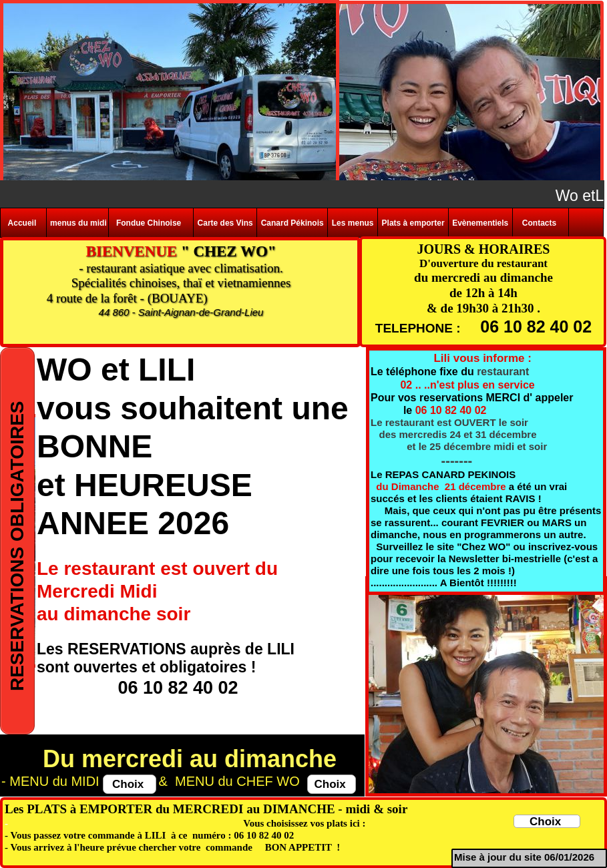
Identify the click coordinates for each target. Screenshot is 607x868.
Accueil (23, 223)
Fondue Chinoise (151, 223)
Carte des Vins (225, 223)
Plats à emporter (413, 223)
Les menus (353, 223)
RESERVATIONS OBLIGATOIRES (17, 541)
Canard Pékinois (292, 223)
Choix (332, 784)
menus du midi (77, 223)
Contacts (541, 223)
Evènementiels (480, 223)
